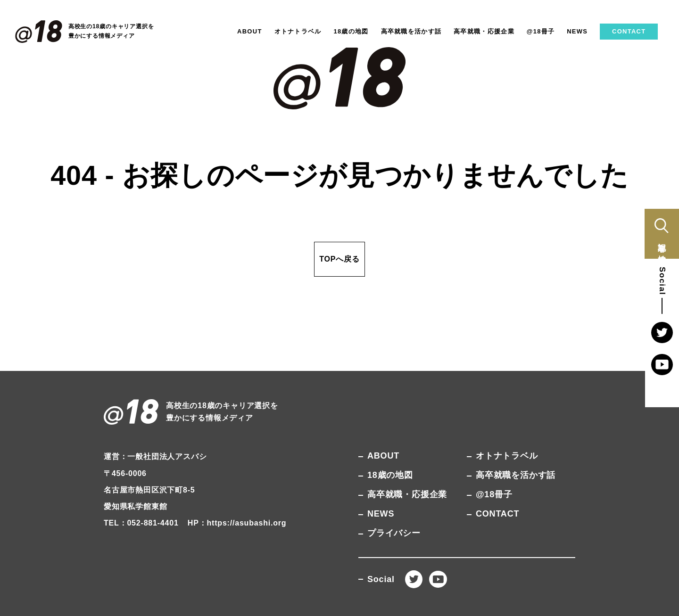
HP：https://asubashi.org (237, 523)
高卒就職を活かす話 (411, 31)
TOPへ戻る (339, 259)
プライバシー (394, 533)
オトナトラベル (298, 31)
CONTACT (629, 31)
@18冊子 (541, 31)
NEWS (577, 31)
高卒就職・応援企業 (484, 31)
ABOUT (250, 31)
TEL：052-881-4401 (141, 523)
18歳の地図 (351, 31)
